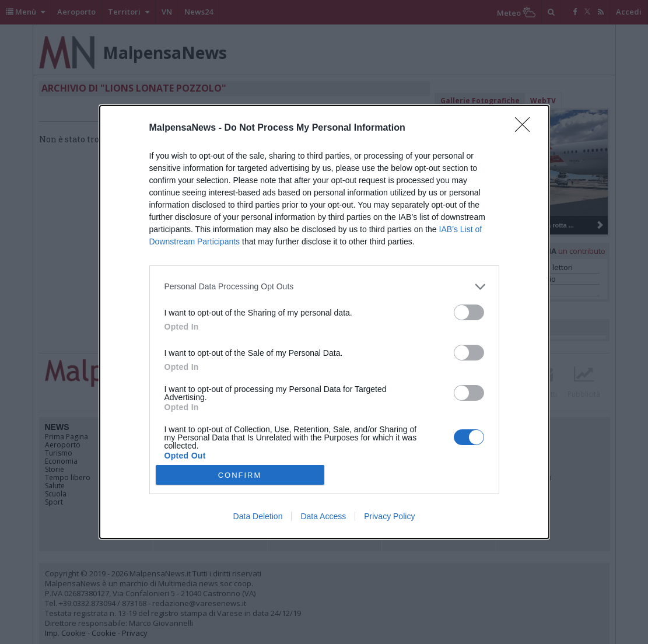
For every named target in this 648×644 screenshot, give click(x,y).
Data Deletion (258, 516)
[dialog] (324, 322)
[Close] (526, 128)
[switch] (469, 312)
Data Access (323, 516)
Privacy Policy (389, 516)
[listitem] (324, 287)
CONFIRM (240, 475)
